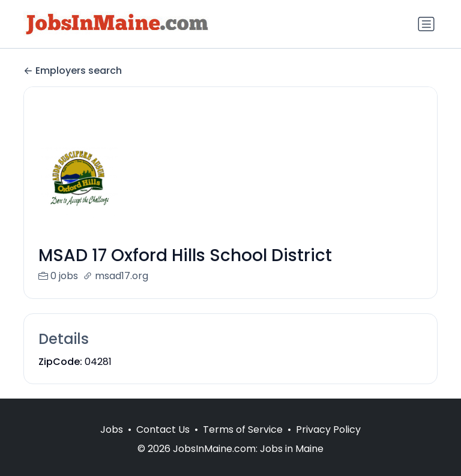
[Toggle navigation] (426, 24)
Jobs (112, 444)
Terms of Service (243, 444)
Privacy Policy (328, 444)
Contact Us (163, 444)
